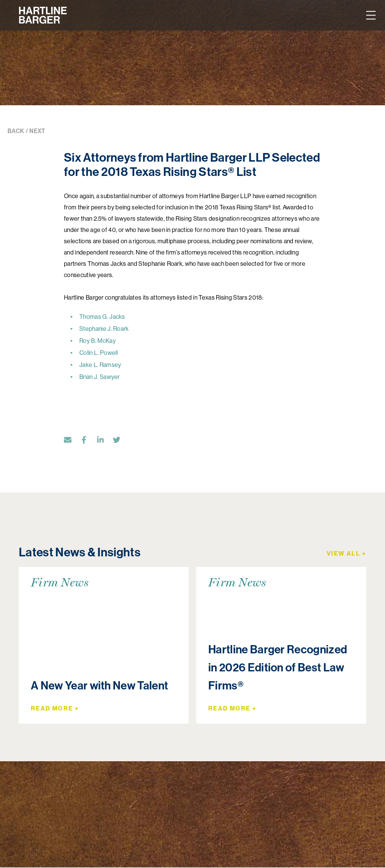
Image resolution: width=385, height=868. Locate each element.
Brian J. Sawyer (100, 377)
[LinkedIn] (104, 441)
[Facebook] (88, 441)
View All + (346, 553)
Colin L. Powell (99, 353)
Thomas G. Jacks (102, 317)
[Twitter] (120, 441)
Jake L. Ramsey (100, 365)
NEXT (37, 131)
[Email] (71, 441)
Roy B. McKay (98, 341)
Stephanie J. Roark (104, 329)
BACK (16, 131)
